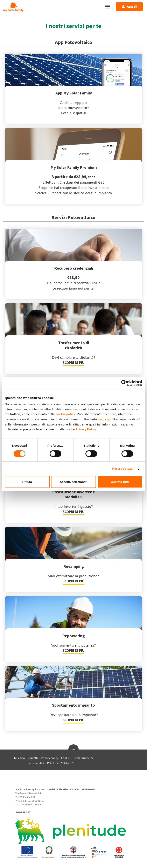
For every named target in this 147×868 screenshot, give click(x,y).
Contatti (33, 758)
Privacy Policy (86, 429)
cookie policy (65, 414)
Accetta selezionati (73, 482)
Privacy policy (50, 758)
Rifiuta (27, 482)
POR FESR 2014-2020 (61, 763)
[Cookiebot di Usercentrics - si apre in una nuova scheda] (124, 383)
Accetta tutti (120, 482)
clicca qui (105, 419)
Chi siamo (19, 758)
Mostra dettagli (123, 469)
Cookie (65, 758)
